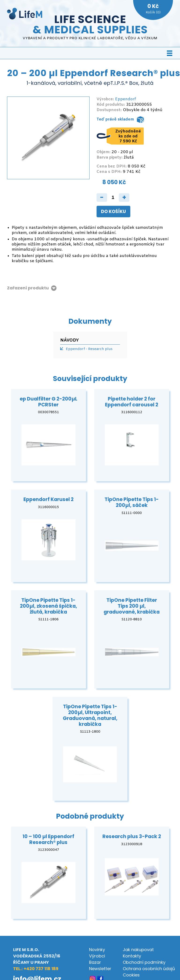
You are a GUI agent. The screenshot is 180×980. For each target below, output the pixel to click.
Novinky (97, 950)
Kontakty (132, 956)
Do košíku (113, 212)
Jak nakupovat (138, 950)
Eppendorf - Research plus (89, 349)
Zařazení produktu (28, 288)
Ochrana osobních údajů (149, 969)
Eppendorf (126, 99)
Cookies (131, 975)
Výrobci (97, 956)
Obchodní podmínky (144, 962)
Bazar (95, 962)
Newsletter (100, 969)
